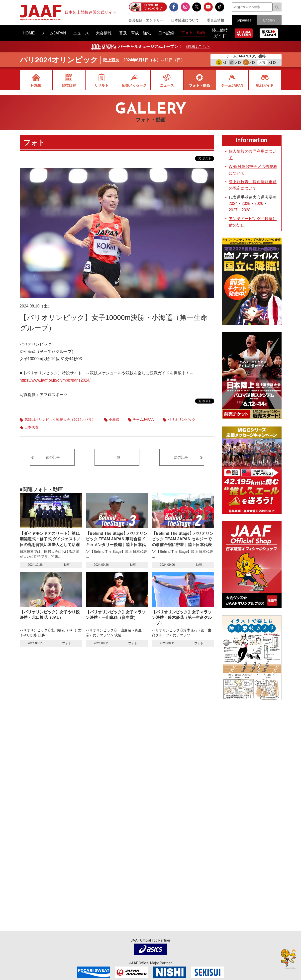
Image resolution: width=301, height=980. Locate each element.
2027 (233, 210)
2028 (246, 210)
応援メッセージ (134, 85)
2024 (233, 204)
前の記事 (53, 457)
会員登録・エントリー (146, 20)
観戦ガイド (265, 85)
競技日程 (69, 85)
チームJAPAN (232, 85)
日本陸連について (185, 20)
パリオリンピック (182, 420)
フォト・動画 (200, 85)
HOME (36, 85)
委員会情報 (215, 20)
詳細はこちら (198, 47)
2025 (246, 204)
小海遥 (114, 420)
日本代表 (31, 427)
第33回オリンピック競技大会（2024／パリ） (60, 420)
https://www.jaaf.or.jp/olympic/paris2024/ (55, 380)
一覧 (117, 457)
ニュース (167, 85)
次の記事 (181, 457)
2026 (259, 204)
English (269, 20)
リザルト (101, 85)
